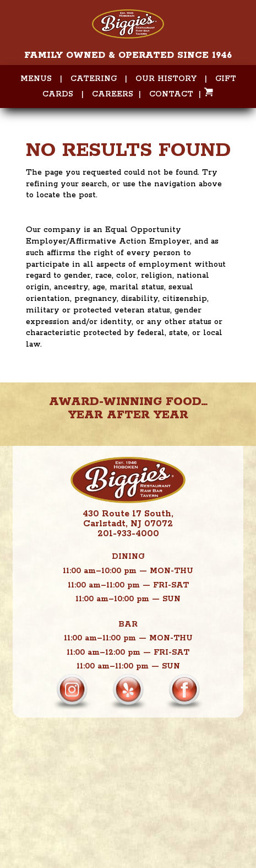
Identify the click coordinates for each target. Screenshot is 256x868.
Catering (94, 79)
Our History (166, 79)
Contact (171, 94)
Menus (36, 79)
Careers (113, 94)
